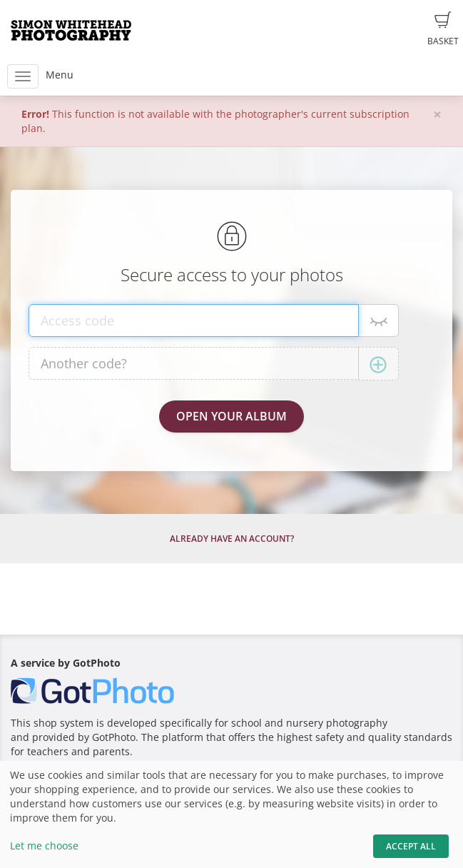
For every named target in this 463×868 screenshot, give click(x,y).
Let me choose (44, 846)
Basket (443, 29)
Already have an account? (232, 539)
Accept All (411, 846)
